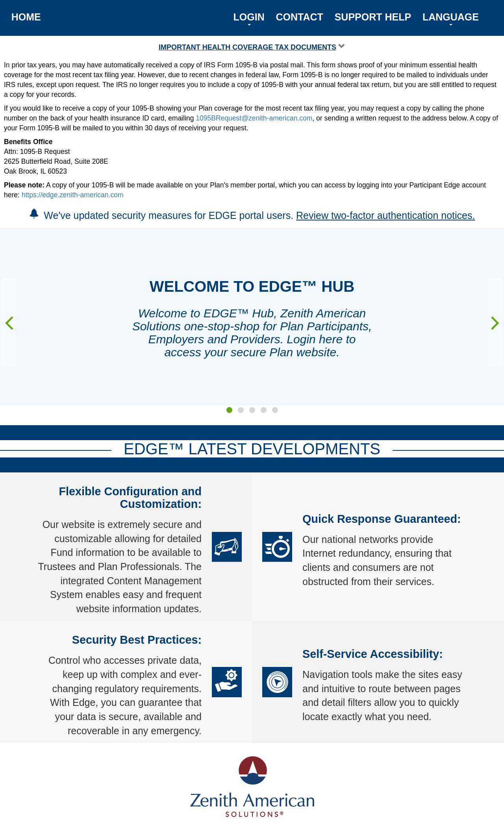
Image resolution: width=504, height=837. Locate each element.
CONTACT (300, 17)
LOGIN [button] (249, 19)
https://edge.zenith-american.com (73, 195)
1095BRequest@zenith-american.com (254, 118)
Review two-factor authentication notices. (385, 215)
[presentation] (9, 322)
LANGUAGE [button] (451, 19)
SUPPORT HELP (373, 17)
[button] (229, 410)
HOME (26, 17)
